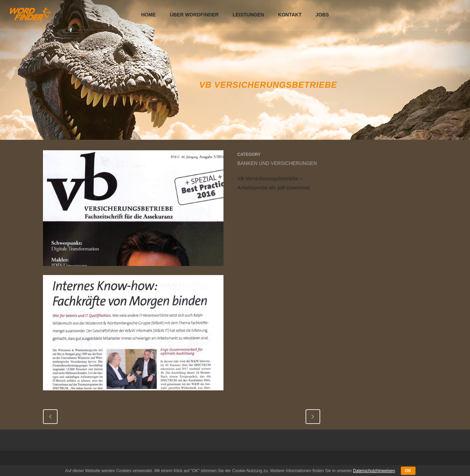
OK (408, 471)
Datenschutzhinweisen (374, 471)
